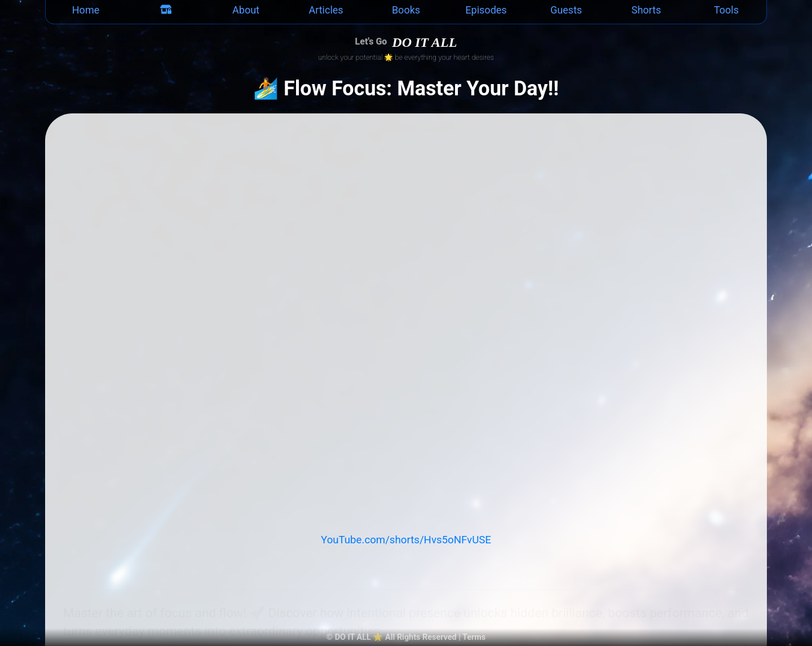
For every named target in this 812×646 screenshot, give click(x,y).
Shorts (646, 10)
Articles (326, 10)
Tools (726, 10)
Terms (474, 637)
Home (86, 10)
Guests (566, 10)
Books (406, 10)
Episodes (486, 10)
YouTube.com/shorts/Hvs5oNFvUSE (406, 540)
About (246, 10)
